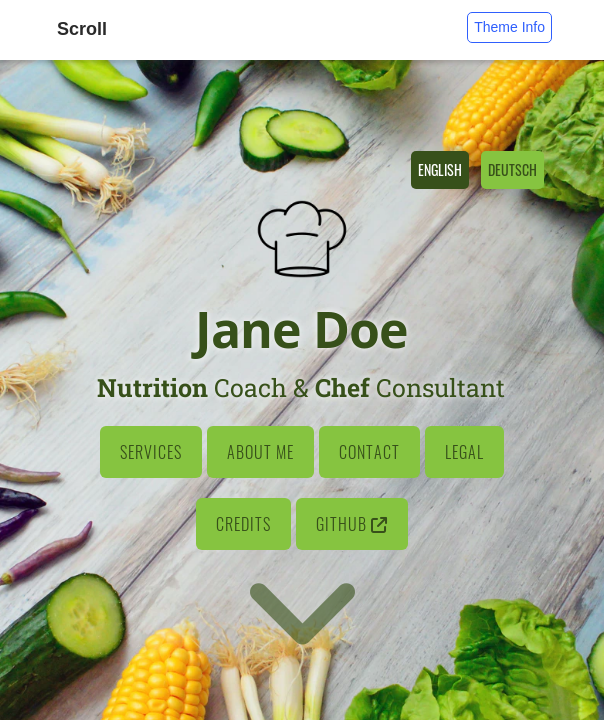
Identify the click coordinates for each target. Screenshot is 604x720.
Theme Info (509, 27)
